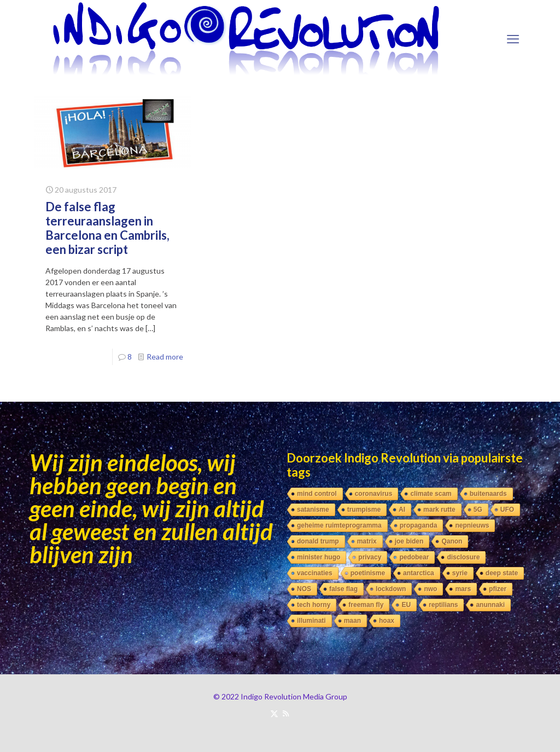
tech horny (314, 605)
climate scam (431, 494)
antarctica (419, 573)
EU (406, 605)
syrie (460, 573)
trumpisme (364, 510)
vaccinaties (315, 573)
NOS (304, 589)
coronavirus (374, 494)
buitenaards (488, 494)
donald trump (318, 541)
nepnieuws (472, 525)
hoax (387, 621)
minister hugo (319, 557)
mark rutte (439, 510)
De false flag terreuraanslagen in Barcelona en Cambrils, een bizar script (107, 228)
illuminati (311, 621)
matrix (367, 541)
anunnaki (490, 605)
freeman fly (366, 605)
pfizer (498, 589)
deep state (502, 573)
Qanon (452, 541)
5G (478, 510)
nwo (430, 589)
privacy (370, 557)
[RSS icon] (286, 713)
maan (352, 621)
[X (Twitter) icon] (274, 713)
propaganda (419, 525)
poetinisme (368, 573)
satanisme (313, 510)
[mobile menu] (513, 39)
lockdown (391, 589)
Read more (165, 357)
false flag (343, 589)
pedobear (414, 557)
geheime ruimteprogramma (339, 525)
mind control (317, 494)
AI (402, 510)
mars (463, 589)
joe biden (409, 541)
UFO (507, 510)
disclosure (463, 557)
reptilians (443, 605)
